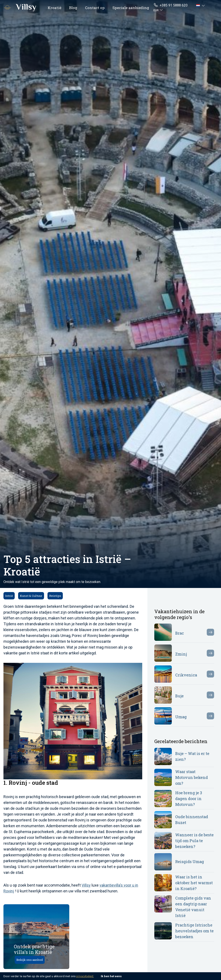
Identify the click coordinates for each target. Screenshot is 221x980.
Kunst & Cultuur (31, 596)
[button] (201, 5)
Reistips (55, 596)
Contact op (95, 8)
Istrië (9, 596)
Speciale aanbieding (131, 8)
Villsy (86, 885)
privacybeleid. (85, 976)
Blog (73, 8)
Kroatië (54, 8)
